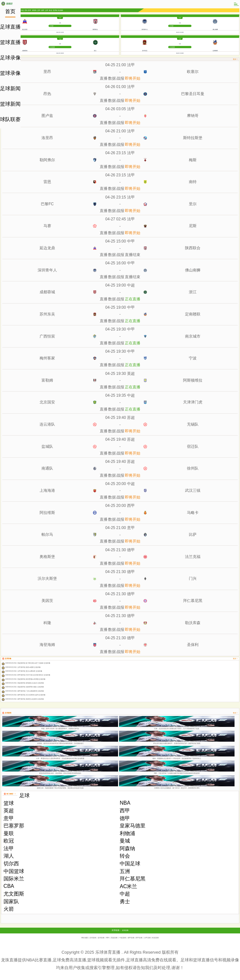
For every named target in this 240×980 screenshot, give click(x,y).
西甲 (30, 10)
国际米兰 (14, 879)
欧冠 (51, 10)
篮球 (9, 803)
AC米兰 (128, 886)
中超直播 (123, 938)
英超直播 (114, 938)
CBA (26, 10)
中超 (22, 10)
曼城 (125, 841)
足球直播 (10, 27)
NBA (125, 803)
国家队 (11, 901)
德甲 (43, 10)
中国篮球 (14, 871)
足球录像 (10, 58)
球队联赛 (10, 119)
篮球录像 (10, 73)
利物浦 (127, 833)
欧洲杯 (61, 10)
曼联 (9, 833)
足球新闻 (10, 88)
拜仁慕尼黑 (133, 879)
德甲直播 (131, 938)
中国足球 (130, 864)
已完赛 (51, 26)
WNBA (34, 10)
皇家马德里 (133, 826)
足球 (24, 795)
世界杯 (55, 10)
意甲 (39, 10)
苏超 (131, 418)
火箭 (9, 909)
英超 (131, 374)
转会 (125, 856)
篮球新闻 (10, 104)
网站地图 (85, 938)
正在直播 (52, 47)
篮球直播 (10, 42)
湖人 (9, 856)
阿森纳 (127, 848)
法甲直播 (147, 938)
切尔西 (11, 864)
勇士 (125, 901)
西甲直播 (139, 938)
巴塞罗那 (14, 826)
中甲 (60, 18)
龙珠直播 (125, 930)
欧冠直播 (155, 938)
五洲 (125, 871)
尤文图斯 (14, 894)
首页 (10, 11)
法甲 (47, 10)
